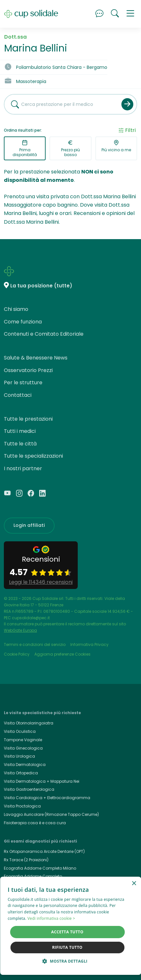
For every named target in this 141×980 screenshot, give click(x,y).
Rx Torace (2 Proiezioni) (26, 860)
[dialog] (70, 926)
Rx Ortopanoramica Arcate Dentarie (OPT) (44, 851)
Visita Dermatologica (25, 765)
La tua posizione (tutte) (41, 286)
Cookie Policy (17, 654)
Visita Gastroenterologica (29, 789)
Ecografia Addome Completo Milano (40, 868)
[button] (130, 14)
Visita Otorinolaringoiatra (29, 723)
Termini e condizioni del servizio (35, 644)
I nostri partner (23, 468)
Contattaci (18, 395)
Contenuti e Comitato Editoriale (44, 334)
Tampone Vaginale (23, 740)
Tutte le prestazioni (28, 419)
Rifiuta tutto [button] (67, 947)
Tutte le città (20, 444)
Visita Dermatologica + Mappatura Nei (42, 781)
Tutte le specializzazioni (33, 456)
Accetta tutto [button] (67, 932)
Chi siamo (16, 309)
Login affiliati (29, 525)
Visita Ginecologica (23, 748)
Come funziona (23, 322)
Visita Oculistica (20, 731)
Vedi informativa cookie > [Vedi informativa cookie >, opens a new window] (51, 918)
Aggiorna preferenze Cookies (62, 654)
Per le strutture (23, 383)
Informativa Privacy (89, 644)
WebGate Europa (20, 630)
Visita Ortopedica (21, 773)
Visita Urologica (19, 756)
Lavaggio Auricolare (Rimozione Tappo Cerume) (51, 814)
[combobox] (60, 104)
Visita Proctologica (22, 806)
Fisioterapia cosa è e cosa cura (35, 823)
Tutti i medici (20, 431)
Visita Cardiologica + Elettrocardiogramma (47, 798)
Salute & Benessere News (36, 358)
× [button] (134, 884)
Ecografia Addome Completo (33, 876)
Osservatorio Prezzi (28, 370)
